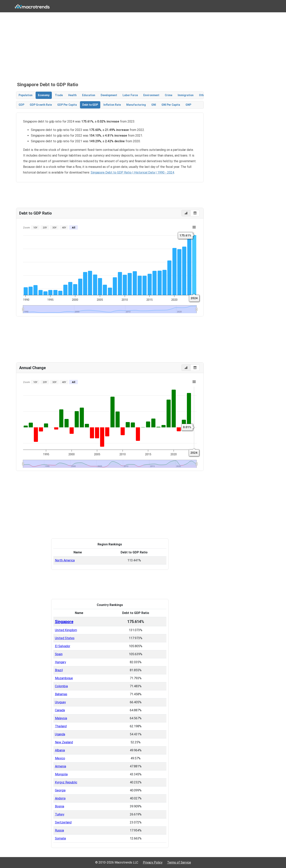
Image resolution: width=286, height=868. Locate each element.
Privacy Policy (153, 862)
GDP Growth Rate (41, 105)
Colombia (61, 686)
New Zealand (64, 742)
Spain (59, 654)
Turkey (60, 814)
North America (65, 560)
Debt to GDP (90, 105)
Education (89, 95)
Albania (60, 750)
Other (203, 95)
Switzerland (63, 822)
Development (109, 95)
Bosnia (60, 806)
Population (26, 95)
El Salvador (63, 646)
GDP (21, 105)
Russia (59, 830)
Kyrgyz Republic (66, 782)
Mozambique (64, 678)
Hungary (61, 662)
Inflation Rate (112, 105)
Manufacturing (136, 105)
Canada (60, 710)
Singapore (64, 622)
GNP (188, 105)
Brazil (59, 670)
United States (65, 638)
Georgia (60, 790)
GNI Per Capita (171, 105)
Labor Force (130, 95)
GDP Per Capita (67, 105)
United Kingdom (66, 630)
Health (72, 95)
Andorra (60, 798)
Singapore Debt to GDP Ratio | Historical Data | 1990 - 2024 (132, 172)
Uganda (60, 734)
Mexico (60, 758)
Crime (169, 95)
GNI (154, 105)
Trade (59, 95)
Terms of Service (179, 862)
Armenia (61, 766)
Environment (151, 95)
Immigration (186, 95)
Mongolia (61, 774)
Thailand (61, 726)
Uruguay (60, 702)
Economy (44, 95)
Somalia (60, 838)
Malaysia (61, 718)
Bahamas (61, 694)
